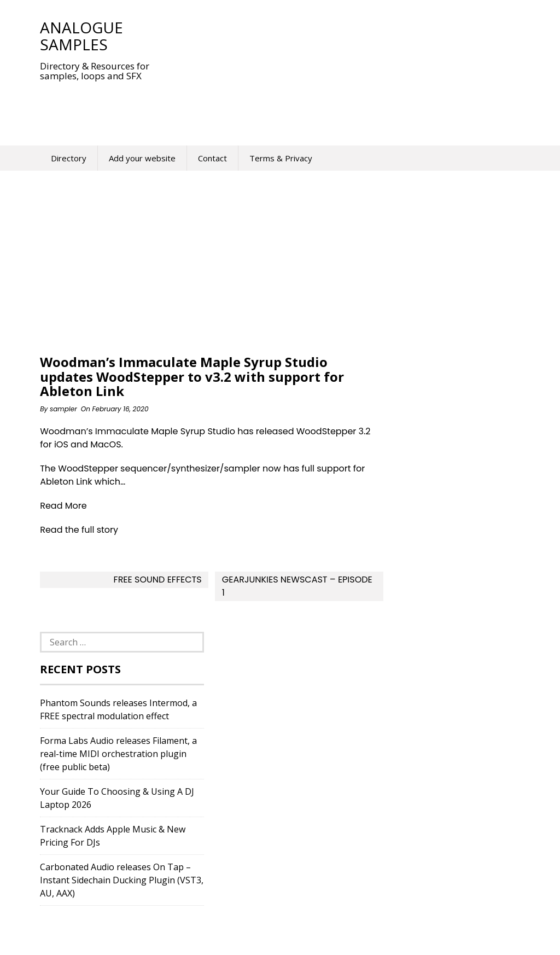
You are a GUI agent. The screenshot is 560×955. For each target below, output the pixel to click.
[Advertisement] (239, 106)
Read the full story (79, 530)
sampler (63, 409)
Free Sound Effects (158, 580)
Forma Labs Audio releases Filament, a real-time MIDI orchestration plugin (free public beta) (118, 754)
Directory (69, 158)
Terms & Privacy (281, 158)
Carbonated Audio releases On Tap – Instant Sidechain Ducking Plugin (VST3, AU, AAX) (122, 880)
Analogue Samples (81, 36)
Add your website (142, 158)
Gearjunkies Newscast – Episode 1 (297, 586)
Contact (212, 158)
